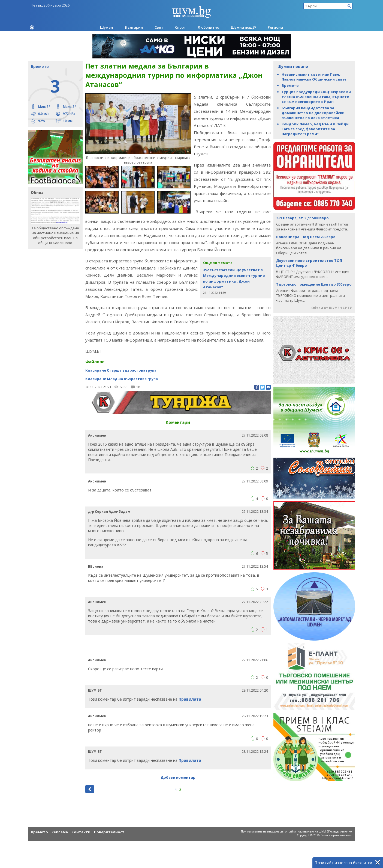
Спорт (180, 27)
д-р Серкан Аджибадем (109, 511)
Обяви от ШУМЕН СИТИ (332, 308)
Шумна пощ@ (243, 27)
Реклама (60, 832)
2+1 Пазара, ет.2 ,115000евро (302, 218)
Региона (275, 27)
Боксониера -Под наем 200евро (306, 237)
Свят (159, 27)
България (134, 27)
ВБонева (96, 566)
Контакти (81, 832)
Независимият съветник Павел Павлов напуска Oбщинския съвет (314, 77)
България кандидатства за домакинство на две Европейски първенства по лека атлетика (313, 113)
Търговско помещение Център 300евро (314, 284)
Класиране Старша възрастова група (121, 370)
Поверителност (109, 832)
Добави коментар (178, 777)
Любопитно (208, 27)
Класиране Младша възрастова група (122, 378)
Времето (290, 85)
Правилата (190, 699)
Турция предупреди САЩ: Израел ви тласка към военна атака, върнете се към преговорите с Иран (316, 97)
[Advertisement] (178, 645)
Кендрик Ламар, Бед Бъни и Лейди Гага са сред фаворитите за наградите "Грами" (315, 129)
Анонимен (97, 435)
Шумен (107, 27)
